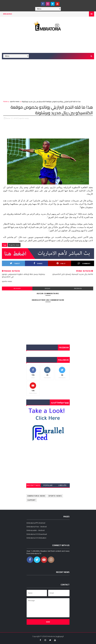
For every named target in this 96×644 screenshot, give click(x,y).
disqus (47, 288)
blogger (17, 288)
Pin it (61, 263)
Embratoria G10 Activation (36, 538)
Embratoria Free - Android (37, 527)
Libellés (63, 485)
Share (38, 263)
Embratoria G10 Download (37, 534)
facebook (78, 288)
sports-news (15, 101)
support (32, 500)
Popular (48, 485)
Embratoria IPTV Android (36, 523)
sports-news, (24, 118)
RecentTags (33, 485)
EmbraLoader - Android (36, 530)
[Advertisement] (49, 43)
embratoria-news (36, 496)
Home (5, 101)
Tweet (15, 263)
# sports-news (14, 245)
